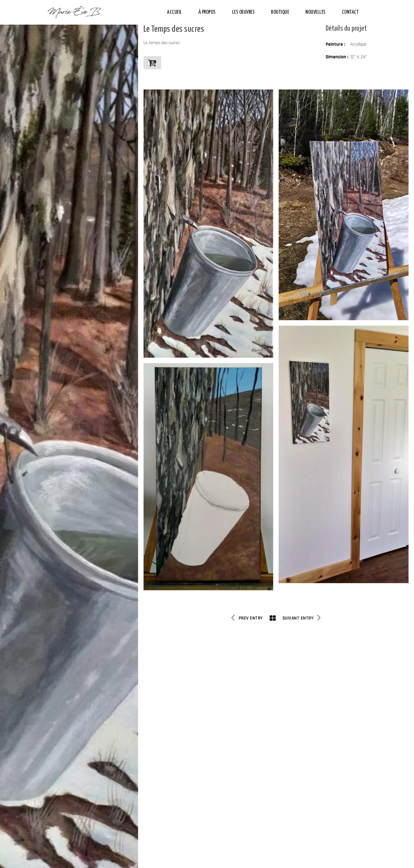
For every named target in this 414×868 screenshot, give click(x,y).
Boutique (280, 12)
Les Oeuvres (244, 12)
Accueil (175, 12)
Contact (351, 12)
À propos (207, 12)
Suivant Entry (302, 618)
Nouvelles (316, 12)
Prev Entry (247, 618)
